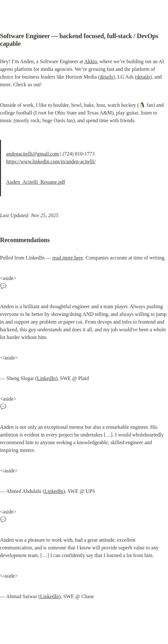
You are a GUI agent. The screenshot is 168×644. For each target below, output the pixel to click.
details (107, 77)
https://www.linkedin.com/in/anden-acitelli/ (51, 161)
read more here (68, 258)
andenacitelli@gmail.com (32, 154)
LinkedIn (46, 378)
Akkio (91, 61)
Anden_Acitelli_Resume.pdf (36, 182)
